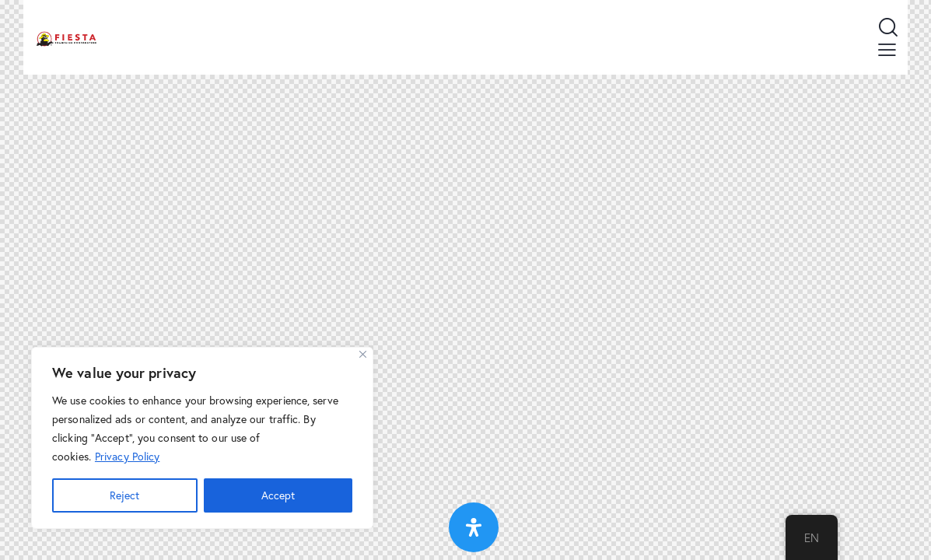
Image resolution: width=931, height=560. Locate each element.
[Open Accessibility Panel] (474, 527)
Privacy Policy (127, 456)
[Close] (363, 354)
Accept (278, 495)
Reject (124, 495)
